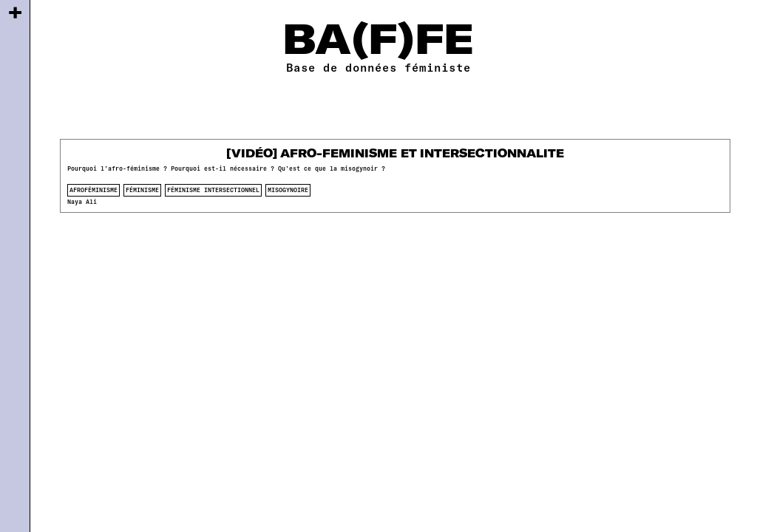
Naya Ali (82, 202)
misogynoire (288, 190)
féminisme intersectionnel (213, 190)
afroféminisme (94, 190)
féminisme (142, 190)
